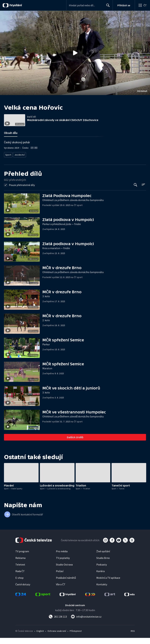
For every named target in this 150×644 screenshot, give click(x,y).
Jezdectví (19, 161)
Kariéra (100, 577)
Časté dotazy (23, 590)
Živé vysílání (103, 557)
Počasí (60, 577)
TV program (22, 557)
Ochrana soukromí (57, 637)
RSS (133, 637)
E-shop (19, 584)
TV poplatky (63, 564)
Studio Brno (103, 564)
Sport (8, 161)
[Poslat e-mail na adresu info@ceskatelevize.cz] (86, 623)
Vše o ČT (61, 590)
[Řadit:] (143, 191)
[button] (75, 53)
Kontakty (102, 590)
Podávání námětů (66, 584)
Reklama (20, 564)
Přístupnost (76, 637)
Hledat (107, 7)
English (40, 637)
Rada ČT (20, 577)
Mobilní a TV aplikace (108, 584)
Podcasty (102, 571)
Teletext (20, 571)
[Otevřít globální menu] (142, 5)
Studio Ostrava (64, 571)
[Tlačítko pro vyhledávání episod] (136, 191)
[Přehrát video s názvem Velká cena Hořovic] (75, 53)
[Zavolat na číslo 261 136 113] (58, 623)
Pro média (62, 557)
